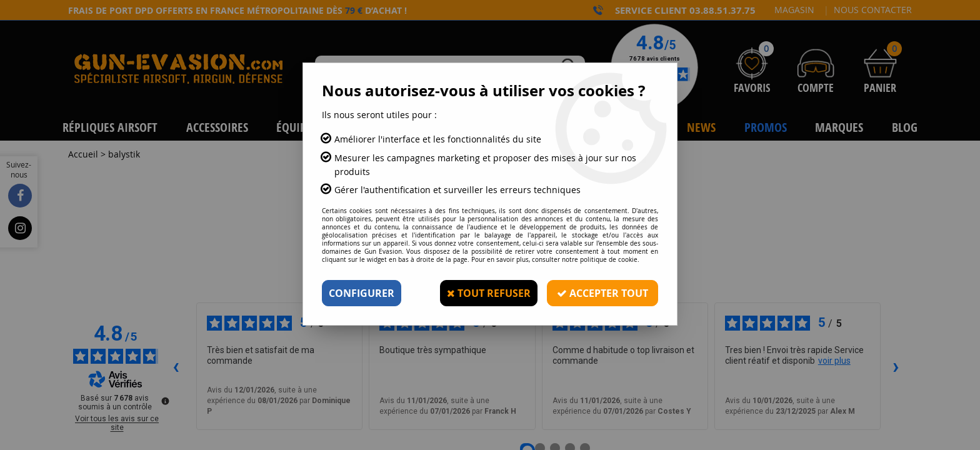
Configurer (362, 293)
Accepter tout (602, 293)
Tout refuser (489, 293)
